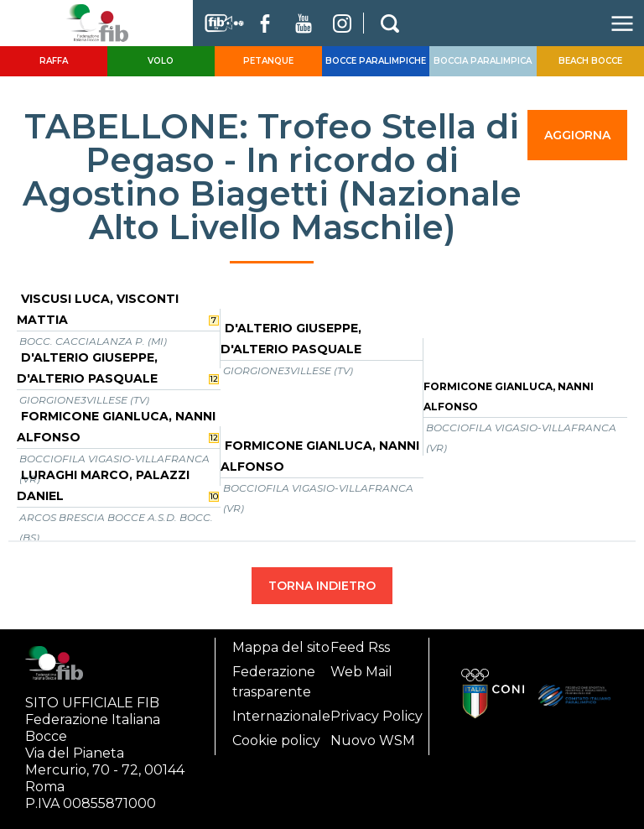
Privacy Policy (377, 716)
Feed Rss (360, 647)
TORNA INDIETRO (322, 586)
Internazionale (281, 716)
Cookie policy (276, 740)
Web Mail (361, 672)
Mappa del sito (281, 647)
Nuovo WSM (373, 740)
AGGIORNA (577, 135)
